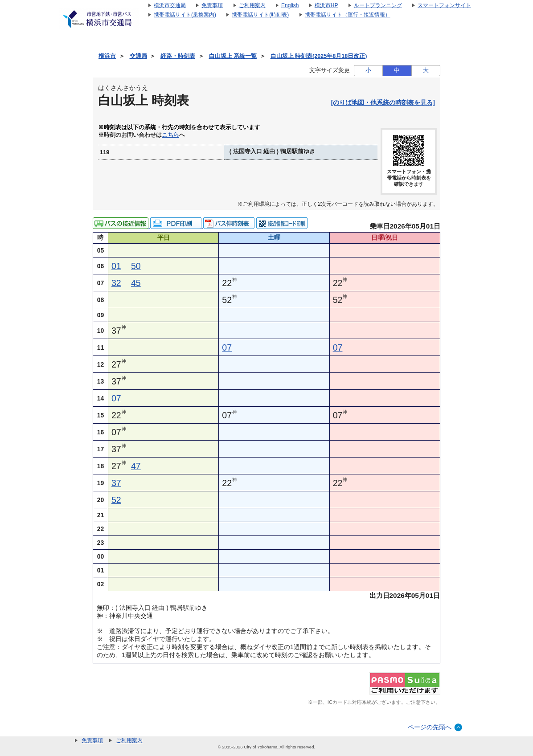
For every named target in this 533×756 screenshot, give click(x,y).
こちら (170, 135)
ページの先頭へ (430, 727)
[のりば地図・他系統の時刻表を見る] (383, 102)
